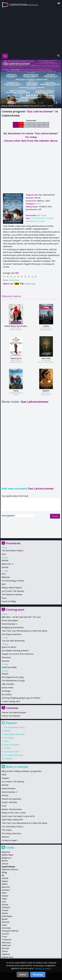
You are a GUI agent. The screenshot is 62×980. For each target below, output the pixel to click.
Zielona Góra (7, 957)
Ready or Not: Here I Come (14, 813)
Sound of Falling (9, 601)
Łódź (4, 902)
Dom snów (46, 358)
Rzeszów (6, 922)
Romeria (5, 661)
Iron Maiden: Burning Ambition (15, 651)
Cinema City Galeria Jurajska (14, 712)
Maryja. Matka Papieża (12, 588)
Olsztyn (5, 905)
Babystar (6, 577)
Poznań (5, 910)
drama (38, 204)
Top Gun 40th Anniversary (13, 641)
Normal (5, 567)
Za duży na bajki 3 (12, 752)
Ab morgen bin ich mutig (13, 677)
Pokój (16, 391)
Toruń (4, 937)
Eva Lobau (41, 221)
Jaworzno (6, 887)
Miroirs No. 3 (7, 564)
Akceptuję (38, 975)
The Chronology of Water (13, 581)
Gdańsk (5, 878)
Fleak (4, 775)
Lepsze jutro (16, 358)
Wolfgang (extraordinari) (13, 627)
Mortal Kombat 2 (9, 624)
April (4, 584)
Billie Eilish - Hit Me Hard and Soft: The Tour (21, 617)
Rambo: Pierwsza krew (12, 809)
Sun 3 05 (21, 125)
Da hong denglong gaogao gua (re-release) (21, 698)
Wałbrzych (6, 945)
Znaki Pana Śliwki (9, 667)
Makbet (46, 391)
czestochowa (24, 4)
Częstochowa (8, 867)
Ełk (3, 875)
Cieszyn (5, 864)
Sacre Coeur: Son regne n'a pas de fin (18, 816)
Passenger (6, 691)
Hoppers (9, 758)
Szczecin (5, 934)
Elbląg (4, 872)
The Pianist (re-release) (12, 594)
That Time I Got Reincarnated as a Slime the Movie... (25, 631)
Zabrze (5, 951)
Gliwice (5, 884)
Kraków (5, 896)
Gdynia (5, 881)
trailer (44, 106)
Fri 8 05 (47, 125)
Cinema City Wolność (11, 716)
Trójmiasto (7, 940)
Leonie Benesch (38, 218)
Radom (5, 913)
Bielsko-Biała (7, 855)
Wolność (5, 837)
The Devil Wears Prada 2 (13, 551)
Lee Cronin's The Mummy (13, 591)
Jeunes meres (8, 688)
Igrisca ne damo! (9, 647)
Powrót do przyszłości (11, 799)
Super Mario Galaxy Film (14, 734)
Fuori (4, 554)
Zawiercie (6, 954)
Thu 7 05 (42, 125)
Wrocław (5, 948)
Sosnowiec (6, 928)
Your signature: (9, 516)
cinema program (15, 106)
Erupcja (5, 674)
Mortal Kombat (8, 788)
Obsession (6, 657)
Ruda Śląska (7, 916)
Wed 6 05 (36, 125)
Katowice (6, 890)
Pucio (4, 598)
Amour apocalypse (10, 620)
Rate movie (15, 280)
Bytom (5, 861)
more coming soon (12, 701)
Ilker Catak (16, 70)
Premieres (13, 543)
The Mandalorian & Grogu (13, 681)
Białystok (6, 852)
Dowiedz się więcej (43, 968)
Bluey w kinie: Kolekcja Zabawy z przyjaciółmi (22, 771)
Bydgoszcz (6, 858)
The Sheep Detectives (11, 634)
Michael (5, 560)
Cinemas (12, 708)
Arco (4, 574)
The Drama (9, 738)
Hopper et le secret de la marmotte (18, 654)
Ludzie (46, 326)
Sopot (4, 925)
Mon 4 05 (26, 125)
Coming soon (15, 610)
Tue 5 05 (31, 125)
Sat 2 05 (16, 125)
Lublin (4, 899)
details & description (31, 106)
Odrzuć (23, 975)
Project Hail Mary (11, 745)
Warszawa (6, 943)
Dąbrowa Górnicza (10, 869)
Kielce (4, 893)
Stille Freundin (8, 684)
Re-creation (7, 694)
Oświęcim (6, 907)
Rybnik (5, 919)
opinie (50, 106)
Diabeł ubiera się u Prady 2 (16, 326)
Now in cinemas (17, 767)
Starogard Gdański (10, 931)
